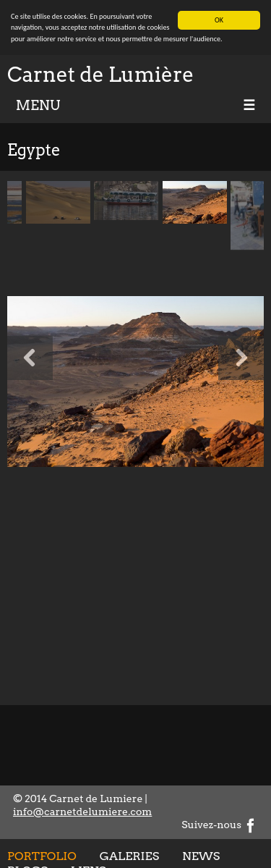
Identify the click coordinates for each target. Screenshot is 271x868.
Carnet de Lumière (100, 75)
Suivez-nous (220, 825)
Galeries (129, 855)
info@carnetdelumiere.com (82, 812)
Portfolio (42, 855)
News (201, 855)
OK (219, 20)
